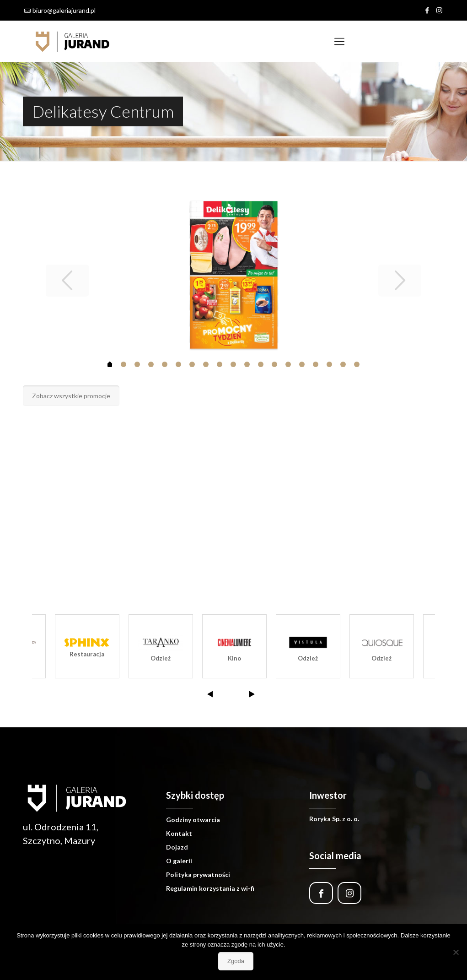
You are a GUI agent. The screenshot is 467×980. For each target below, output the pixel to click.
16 (329, 364)
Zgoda (236, 961)
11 (261, 364)
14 (302, 364)
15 (316, 364)
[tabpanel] (234, 275)
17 (343, 364)
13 (288, 364)
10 (247, 364)
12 (274, 364)
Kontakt (179, 833)
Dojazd (177, 847)
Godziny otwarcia (193, 820)
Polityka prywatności (198, 874)
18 (357, 364)
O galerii (179, 861)
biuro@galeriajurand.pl (64, 10)
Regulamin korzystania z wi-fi (210, 888)
